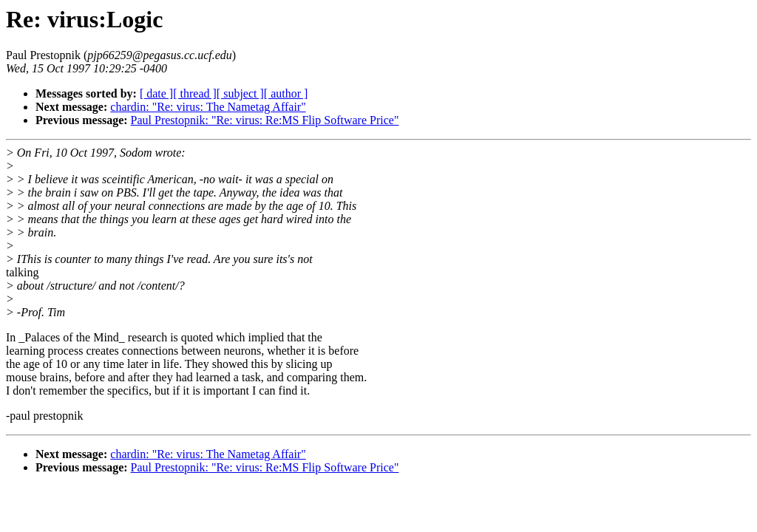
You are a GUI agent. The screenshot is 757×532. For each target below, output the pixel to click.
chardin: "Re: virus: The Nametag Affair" (208, 107)
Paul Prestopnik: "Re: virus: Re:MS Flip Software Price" (265, 120)
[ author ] (286, 93)
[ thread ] (195, 93)
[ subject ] (240, 93)
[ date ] (156, 93)
